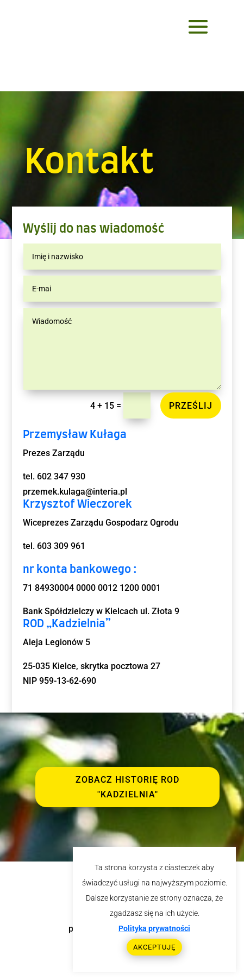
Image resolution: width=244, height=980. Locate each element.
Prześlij (191, 406)
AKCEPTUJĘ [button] (154, 947)
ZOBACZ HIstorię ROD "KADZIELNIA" (127, 787)
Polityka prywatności (154, 928)
